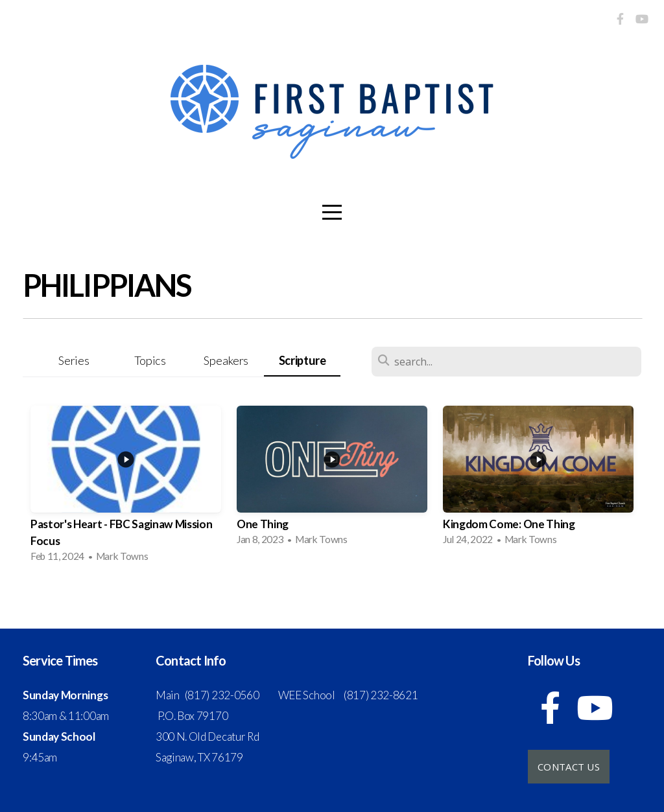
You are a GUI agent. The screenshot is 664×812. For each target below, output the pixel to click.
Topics (150, 360)
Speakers (226, 360)
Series (74, 360)
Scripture (302, 360)
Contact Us (569, 767)
